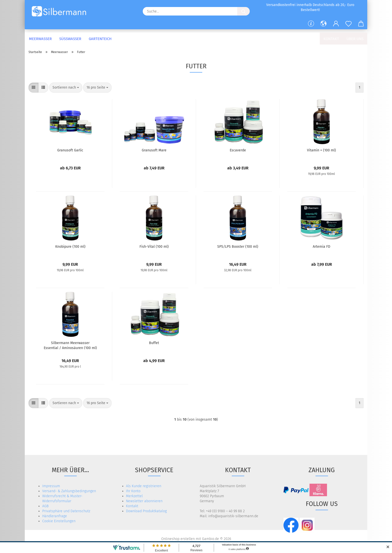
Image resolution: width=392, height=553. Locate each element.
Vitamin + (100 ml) (321, 150)
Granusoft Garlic (70, 150)
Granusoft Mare (154, 150)
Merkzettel (134, 496)
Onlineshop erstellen (178, 539)
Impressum (51, 486)
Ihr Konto (133, 491)
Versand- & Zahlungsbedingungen (69, 491)
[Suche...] (243, 11)
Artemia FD (321, 247)
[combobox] (66, 88)
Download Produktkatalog (146, 511)
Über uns (355, 39)
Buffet (154, 343)
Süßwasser (70, 39)
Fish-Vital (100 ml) (154, 247)
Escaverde (238, 150)
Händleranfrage (55, 516)
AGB (45, 506)
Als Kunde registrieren (144, 486)
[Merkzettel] (348, 24)
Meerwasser (40, 39)
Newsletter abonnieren (144, 501)
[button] (323, 24)
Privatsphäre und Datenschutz (66, 511)
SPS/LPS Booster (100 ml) (238, 247)
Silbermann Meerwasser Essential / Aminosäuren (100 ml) (70, 345)
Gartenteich (100, 39)
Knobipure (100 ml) (70, 247)
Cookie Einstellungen (59, 521)
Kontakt (331, 39)
